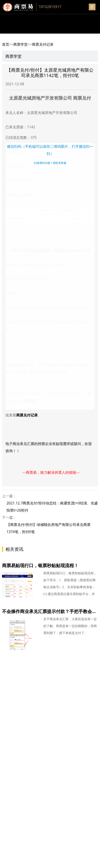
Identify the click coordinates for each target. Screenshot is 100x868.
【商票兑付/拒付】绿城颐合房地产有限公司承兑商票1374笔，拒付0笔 (49, 528)
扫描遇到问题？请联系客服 (50, 163)
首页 (6, 44)
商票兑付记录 (43, 44)
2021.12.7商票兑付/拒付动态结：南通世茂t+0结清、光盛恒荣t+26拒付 (52, 507)
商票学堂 (20, 44)
